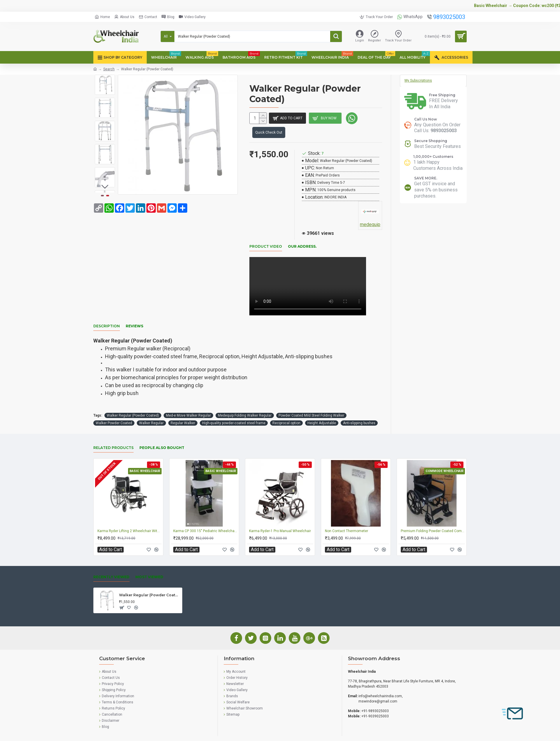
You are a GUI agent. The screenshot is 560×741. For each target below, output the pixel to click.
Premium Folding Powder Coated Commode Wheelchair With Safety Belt (433, 518)
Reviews (134, 320)
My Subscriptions (418, 81)
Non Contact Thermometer (346, 518)
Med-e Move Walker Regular (188, 403)
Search (109, 69)
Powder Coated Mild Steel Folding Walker (311, 403)
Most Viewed (149, 564)
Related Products (113, 435)
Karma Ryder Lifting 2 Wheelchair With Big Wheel (129, 518)
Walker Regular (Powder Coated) (133, 403)
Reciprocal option (286, 410)
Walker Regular (151, 410)
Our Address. (302, 248)
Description (107, 320)
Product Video (266, 248)
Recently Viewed (111, 564)
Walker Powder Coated (114, 410)
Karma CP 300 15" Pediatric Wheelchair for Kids (205, 518)
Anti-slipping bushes (359, 410)
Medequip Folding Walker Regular (245, 403)
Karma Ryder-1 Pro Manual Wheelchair (280, 518)
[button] (105, 188)
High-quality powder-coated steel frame (234, 410)
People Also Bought (162, 435)
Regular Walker (183, 410)
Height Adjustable (322, 410)
